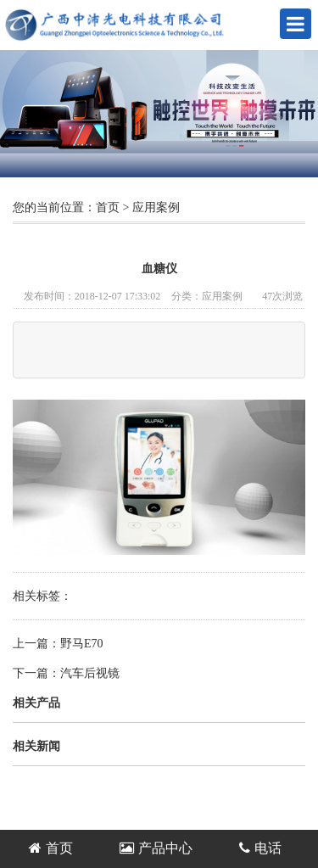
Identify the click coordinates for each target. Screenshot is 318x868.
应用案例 (156, 207)
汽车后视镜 (90, 673)
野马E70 (82, 644)
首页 (108, 207)
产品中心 (156, 848)
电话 (260, 848)
